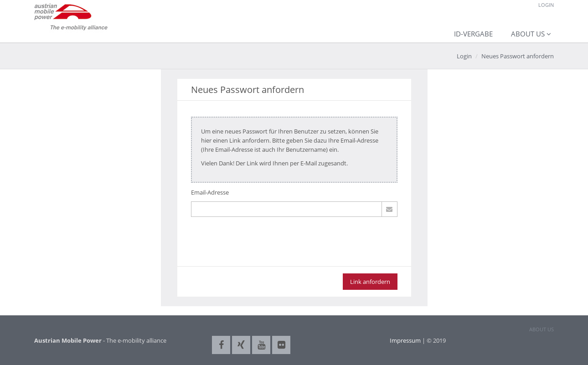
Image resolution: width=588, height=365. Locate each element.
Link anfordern (370, 282)
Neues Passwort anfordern (518, 56)
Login (546, 5)
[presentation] (260, 246)
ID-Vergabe (473, 34)
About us (528, 34)
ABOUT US (542, 329)
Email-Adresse (210, 192)
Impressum (405, 340)
